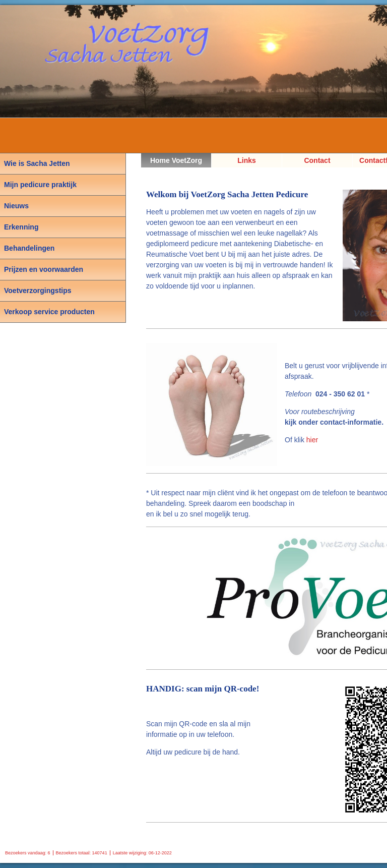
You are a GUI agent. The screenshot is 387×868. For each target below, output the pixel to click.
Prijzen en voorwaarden (44, 269)
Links (247, 160)
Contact (317, 160)
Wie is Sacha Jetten (37, 163)
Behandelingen (29, 248)
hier (312, 440)
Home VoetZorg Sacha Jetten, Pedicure (176, 162)
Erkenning (21, 227)
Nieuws (16, 206)
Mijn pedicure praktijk (40, 185)
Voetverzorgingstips (38, 291)
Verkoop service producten (49, 312)
